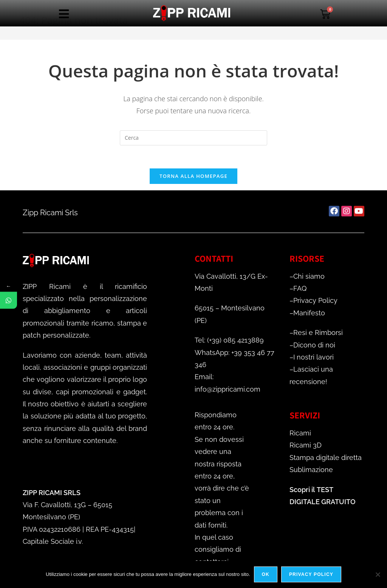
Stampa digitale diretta (326, 458)
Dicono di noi (314, 345)
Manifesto (309, 313)
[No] (378, 574)
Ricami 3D (306, 445)
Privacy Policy (315, 300)
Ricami (300, 433)
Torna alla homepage (193, 176)
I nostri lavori (313, 357)
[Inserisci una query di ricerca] (193, 138)
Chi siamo (309, 276)
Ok (266, 574)
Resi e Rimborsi (318, 333)
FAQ (300, 288)
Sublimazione (311, 470)
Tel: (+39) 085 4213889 (229, 340)
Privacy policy (311, 574)
